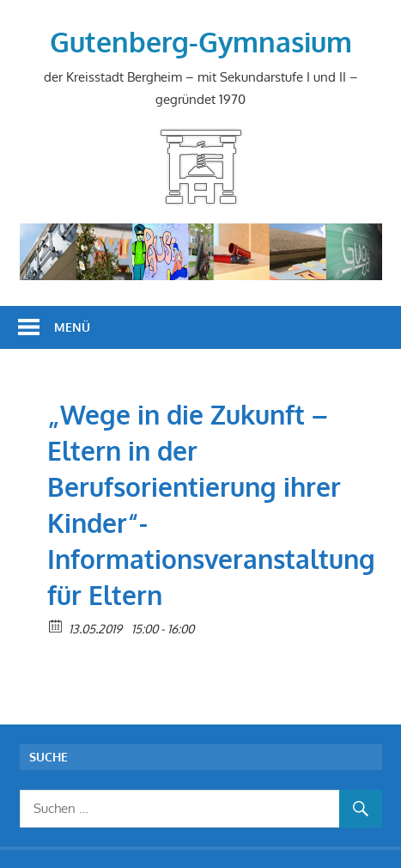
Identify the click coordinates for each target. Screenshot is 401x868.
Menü (72, 327)
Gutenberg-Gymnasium (201, 42)
